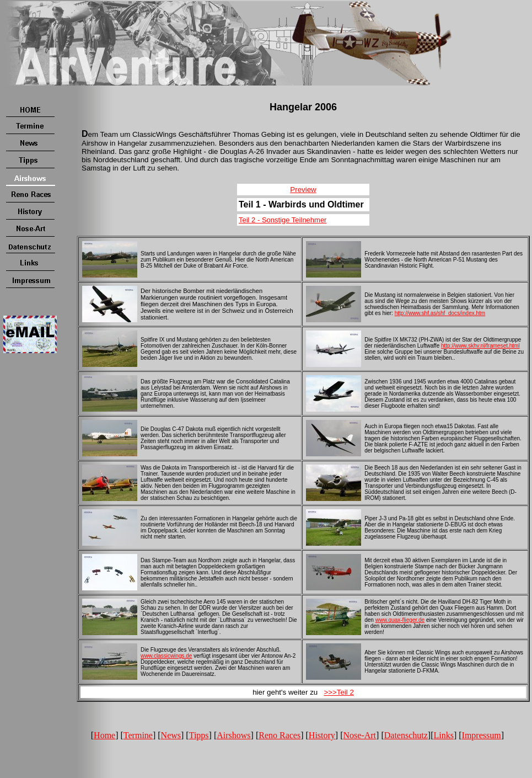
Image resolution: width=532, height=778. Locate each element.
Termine (138, 735)
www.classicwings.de (166, 656)
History (322, 735)
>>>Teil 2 (338, 692)
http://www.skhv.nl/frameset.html (480, 346)
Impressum (482, 735)
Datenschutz (406, 735)
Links (443, 735)
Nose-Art (360, 735)
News (171, 735)
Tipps (199, 735)
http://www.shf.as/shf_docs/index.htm (440, 313)
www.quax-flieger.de (400, 620)
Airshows (233, 735)
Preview (303, 190)
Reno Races (280, 735)
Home (104, 735)
